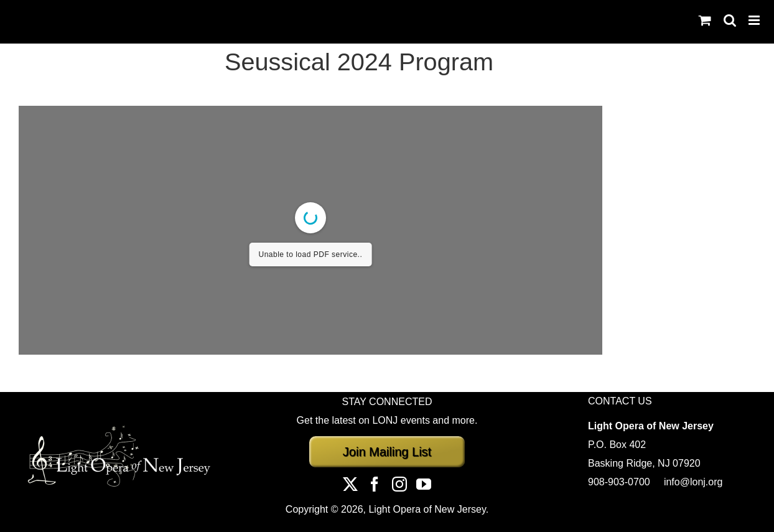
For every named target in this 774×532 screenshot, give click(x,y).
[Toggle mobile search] (730, 20)
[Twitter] (350, 484)
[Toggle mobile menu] (755, 20)
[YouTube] (424, 484)
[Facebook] (375, 484)
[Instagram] (399, 484)
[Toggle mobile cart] (705, 20)
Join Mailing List (387, 452)
